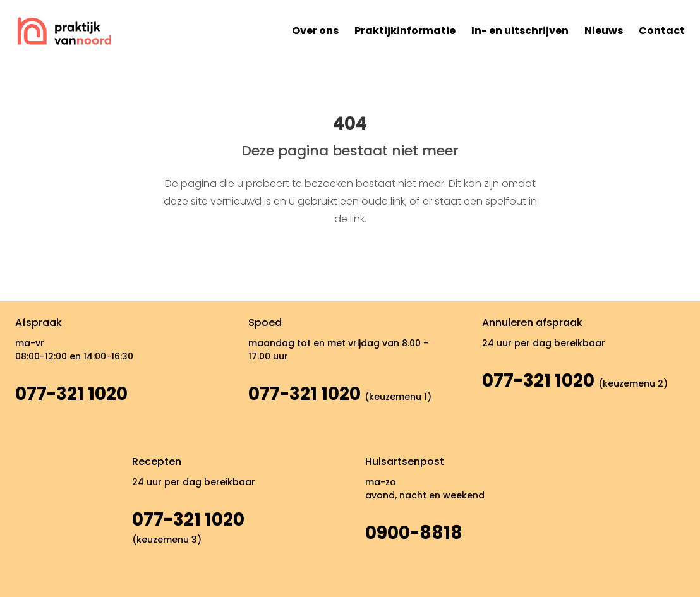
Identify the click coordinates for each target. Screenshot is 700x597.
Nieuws (604, 31)
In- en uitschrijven (520, 31)
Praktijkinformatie (405, 31)
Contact (662, 31)
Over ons (315, 31)
